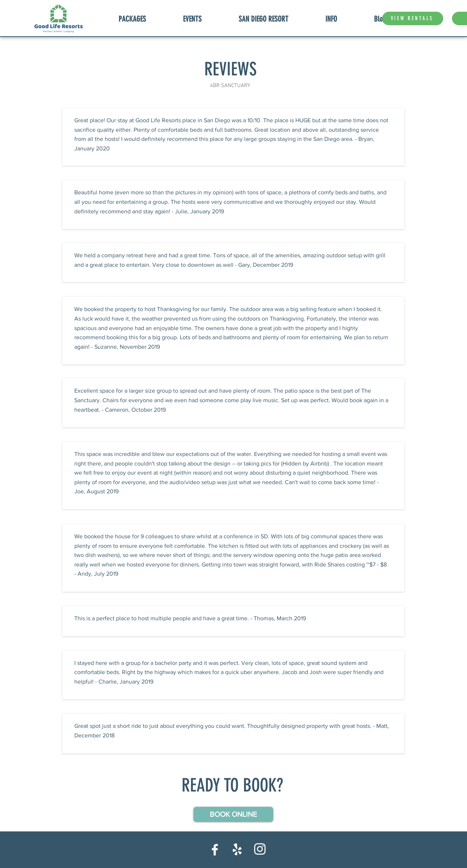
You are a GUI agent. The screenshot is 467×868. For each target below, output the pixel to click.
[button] (233, 814)
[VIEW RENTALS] (413, 18)
